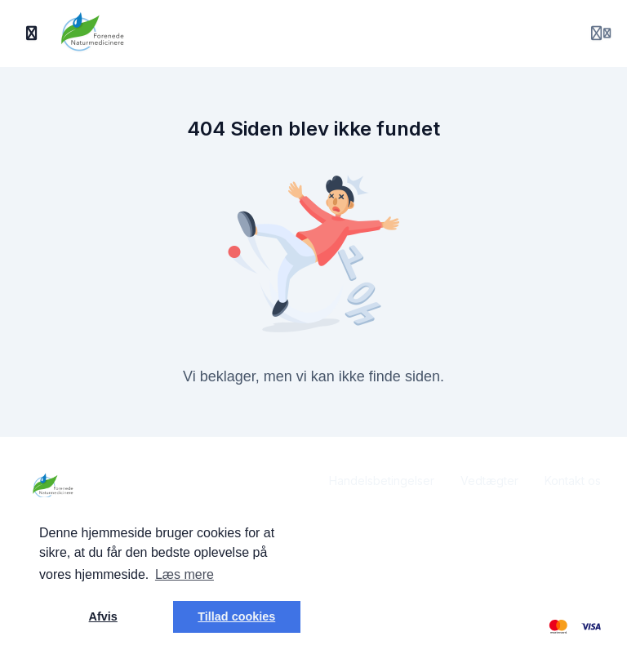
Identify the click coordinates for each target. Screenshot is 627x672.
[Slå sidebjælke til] (32, 33)
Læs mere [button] (185, 574)
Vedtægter (489, 481)
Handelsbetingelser (382, 481)
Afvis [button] (103, 616)
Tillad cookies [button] (236, 616)
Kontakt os (573, 481)
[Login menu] (601, 33)
